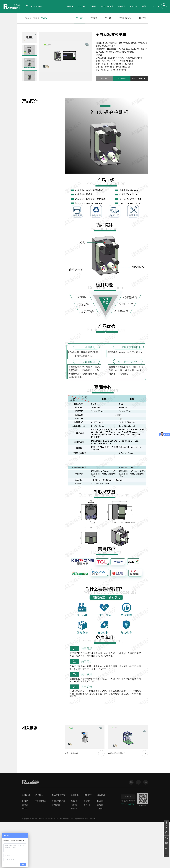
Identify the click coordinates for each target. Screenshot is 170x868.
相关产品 (142, 18)
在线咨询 (104, 78)
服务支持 (133, 6)
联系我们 (145, 6)
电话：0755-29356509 (139, 78)
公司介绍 (82, 6)
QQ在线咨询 (122, 78)
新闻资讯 (122, 6)
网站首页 (70, 6)
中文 (154, 6)
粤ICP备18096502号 (66, 819)
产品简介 (94, 18)
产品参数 (108, 18)
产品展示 (93, 6)
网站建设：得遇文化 (89, 819)
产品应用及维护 (125, 18)
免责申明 (78, 819)
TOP (166, 854)
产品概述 (79, 18)
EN (158, 6)
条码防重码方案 (107, 6)
